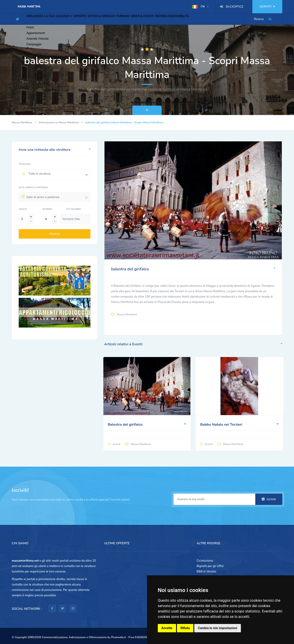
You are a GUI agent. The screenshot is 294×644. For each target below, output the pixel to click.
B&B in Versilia (206, 572)
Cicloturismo (205, 561)
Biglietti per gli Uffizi (210, 566)
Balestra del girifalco (125, 425)
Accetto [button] (167, 628)
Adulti (23, 209)
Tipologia (25, 164)
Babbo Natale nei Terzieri (221, 425)
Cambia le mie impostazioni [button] (217, 628)
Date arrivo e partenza (33, 188)
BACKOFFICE (235, 7)
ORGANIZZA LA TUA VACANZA (53, 18)
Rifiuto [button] (185, 628)
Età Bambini (73, 209)
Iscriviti (269, 499)
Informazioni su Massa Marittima (59, 122)
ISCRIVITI (267, 7)
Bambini (47, 209)
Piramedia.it (119, 637)
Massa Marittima (22, 122)
